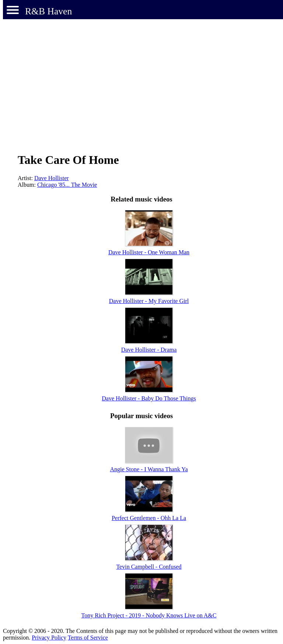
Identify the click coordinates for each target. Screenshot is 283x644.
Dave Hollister (52, 178)
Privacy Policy (49, 638)
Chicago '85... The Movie (67, 185)
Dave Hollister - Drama (149, 350)
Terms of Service (88, 638)
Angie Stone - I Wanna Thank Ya (149, 469)
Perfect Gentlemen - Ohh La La (149, 518)
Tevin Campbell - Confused (149, 567)
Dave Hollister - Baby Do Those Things (149, 398)
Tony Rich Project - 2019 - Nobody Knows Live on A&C (149, 615)
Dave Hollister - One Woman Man (149, 252)
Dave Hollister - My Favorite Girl (149, 301)
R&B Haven (48, 11)
